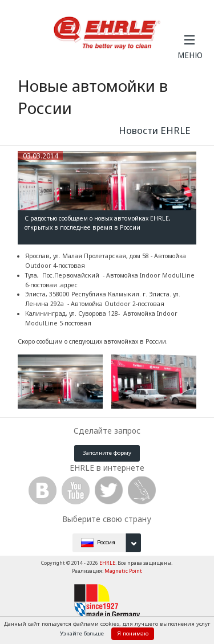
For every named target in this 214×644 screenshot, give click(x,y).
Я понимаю (133, 633)
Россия (111, 543)
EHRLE (107, 563)
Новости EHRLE (155, 130)
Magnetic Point (123, 571)
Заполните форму (107, 453)
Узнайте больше (83, 633)
